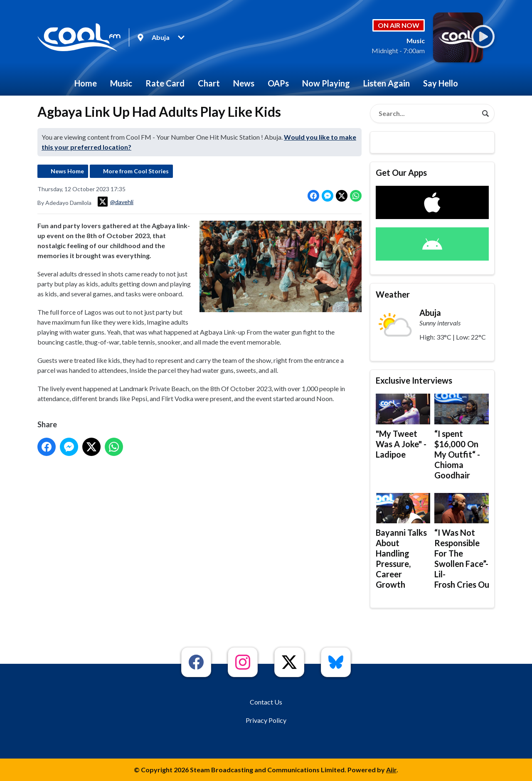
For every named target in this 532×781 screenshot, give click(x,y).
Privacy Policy (266, 720)
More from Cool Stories (136, 171)
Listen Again (387, 83)
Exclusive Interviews (414, 380)
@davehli (116, 202)
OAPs (278, 83)
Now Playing (326, 83)
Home (86, 83)
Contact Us (266, 702)
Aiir (391, 770)
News (244, 83)
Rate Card (165, 83)
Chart (209, 83)
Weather (393, 294)
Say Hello (441, 83)
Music (121, 83)
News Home (67, 171)
